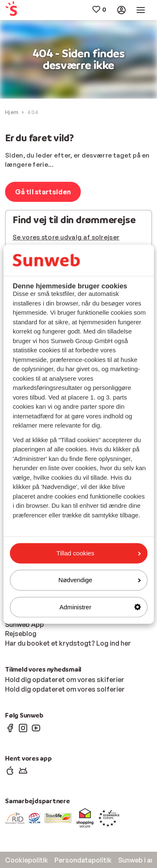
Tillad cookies (99, 553)
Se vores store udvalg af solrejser (66, 237)
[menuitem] (17, 10)
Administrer (100, 607)
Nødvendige (100, 580)
